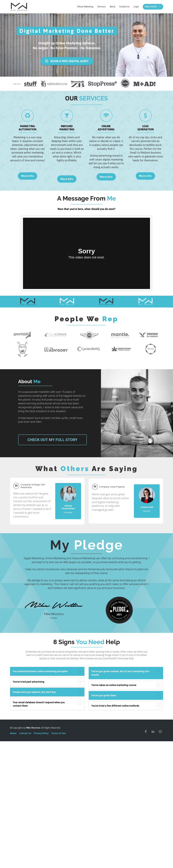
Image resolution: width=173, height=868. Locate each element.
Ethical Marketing (85, 7)
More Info (28, 176)
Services (101, 7)
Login (136, 7)
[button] (80, 671)
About (112, 7)
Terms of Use (58, 733)
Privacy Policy (41, 733)
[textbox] (68, 507)
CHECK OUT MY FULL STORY (52, 440)
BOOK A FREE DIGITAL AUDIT (67, 61)
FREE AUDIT (153, 7)
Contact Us (124, 7)
